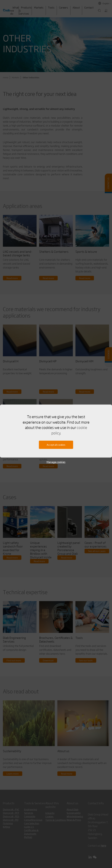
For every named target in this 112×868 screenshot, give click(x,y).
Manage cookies (56, 462)
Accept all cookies (56, 445)
